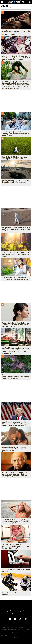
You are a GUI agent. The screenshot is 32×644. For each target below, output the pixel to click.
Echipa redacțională (19, 613)
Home (3, 8)
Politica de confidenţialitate (11, 610)
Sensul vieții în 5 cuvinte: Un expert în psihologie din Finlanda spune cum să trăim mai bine (16, 134)
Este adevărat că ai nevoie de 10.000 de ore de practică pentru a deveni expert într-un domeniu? (16, 33)
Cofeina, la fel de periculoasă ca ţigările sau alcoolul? (16, 572)
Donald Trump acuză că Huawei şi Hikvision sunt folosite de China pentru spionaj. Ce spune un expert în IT (15, 425)
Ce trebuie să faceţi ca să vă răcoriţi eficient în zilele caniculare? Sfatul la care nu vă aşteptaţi (15, 523)
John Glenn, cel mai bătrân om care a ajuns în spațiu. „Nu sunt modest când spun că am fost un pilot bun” (16, 58)
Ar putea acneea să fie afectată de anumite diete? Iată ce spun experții (15, 279)
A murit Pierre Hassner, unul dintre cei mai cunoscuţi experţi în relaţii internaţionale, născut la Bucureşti (16, 476)
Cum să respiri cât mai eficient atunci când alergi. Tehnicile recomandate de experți (16, 254)
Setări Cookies (16, 616)
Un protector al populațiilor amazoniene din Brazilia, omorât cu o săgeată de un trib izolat (15, 377)
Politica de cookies (24, 610)
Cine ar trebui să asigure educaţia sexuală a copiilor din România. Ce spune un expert (14, 451)
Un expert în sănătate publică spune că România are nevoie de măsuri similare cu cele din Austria (16, 229)
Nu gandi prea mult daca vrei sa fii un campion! (15, 596)
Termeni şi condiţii (8, 613)
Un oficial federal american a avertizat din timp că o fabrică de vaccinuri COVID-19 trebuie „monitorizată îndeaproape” (16, 351)
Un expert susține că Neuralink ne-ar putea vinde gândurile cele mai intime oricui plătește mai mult (16, 325)
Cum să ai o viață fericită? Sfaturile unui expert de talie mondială (14, 158)
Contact (27, 613)
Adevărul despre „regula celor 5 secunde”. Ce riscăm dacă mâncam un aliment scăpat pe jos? (15, 548)
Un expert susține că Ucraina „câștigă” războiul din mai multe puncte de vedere (16, 182)
